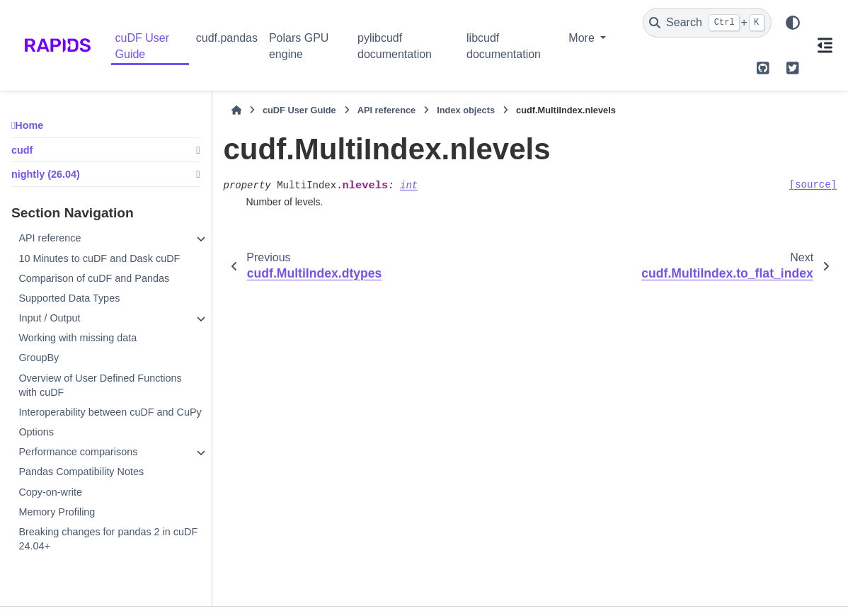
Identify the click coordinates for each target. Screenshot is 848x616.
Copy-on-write (50, 492)
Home (29, 125)
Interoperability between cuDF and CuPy (110, 412)
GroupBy (39, 358)
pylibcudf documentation (395, 46)
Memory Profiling (57, 512)
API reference (50, 238)
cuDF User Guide (142, 46)
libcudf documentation (504, 46)
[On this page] (825, 45)
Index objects (466, 110)
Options (36, 432)
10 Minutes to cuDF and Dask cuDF (99, 258)
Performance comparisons (78, 452)
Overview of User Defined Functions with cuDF (100, 385)
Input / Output (49, 318)
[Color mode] (793, 23)
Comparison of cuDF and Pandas (94, 278)
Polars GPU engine (299, 46)
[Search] (707, 23)
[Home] (236, 110)
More (583, 38)
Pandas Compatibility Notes (81, 472)
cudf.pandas (227, 38)
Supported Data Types (69, 298)
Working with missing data (78, 338)
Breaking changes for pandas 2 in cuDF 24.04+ (108, 539)
